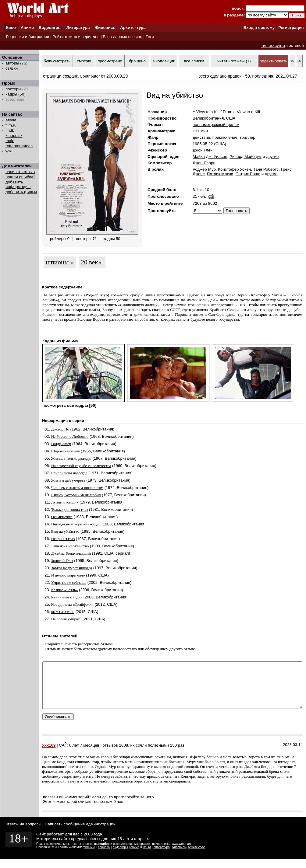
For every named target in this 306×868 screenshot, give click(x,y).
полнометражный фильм (216, 125)
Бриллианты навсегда (69, 473)
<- (293, 61)
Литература (78, 28)
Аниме (27, 28)
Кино (11, 28)
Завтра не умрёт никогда (72, 568)
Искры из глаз (63, 539)
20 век (89, 262)
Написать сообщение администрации (80, 833)
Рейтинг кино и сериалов (76, 37)
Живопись (105, 28)
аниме (135, 856)
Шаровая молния (66, 451)
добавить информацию (18, 184)
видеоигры (120, 856)
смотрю (84, 61)
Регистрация (291, 28)
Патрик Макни (220, 174)
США (231, 118)
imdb (10, 130)
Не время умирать (66, 619)
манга (147, 856)
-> (299, 61)
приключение (225, 137)
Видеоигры (50, 28)
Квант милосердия (67, 597)
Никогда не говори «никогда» (76, 524)
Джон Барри (204, 163)
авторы (12, 63)
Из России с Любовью (70, 436)
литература (161, 856)
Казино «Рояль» (65, 590)
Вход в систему (259, 28)
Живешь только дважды (71, 458)
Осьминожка (62, 517)
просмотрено (110, 61)
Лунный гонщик (65, 502)
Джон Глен (203, 150)
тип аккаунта (273, 45)
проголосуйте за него (134, 806)
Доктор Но (60, 429)
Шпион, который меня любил (76, 495)
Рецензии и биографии (27, 37)
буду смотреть (57, 61)
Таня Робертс (266, 169)
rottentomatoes (19, 146)
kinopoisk (14, 136)
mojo (10, 141)
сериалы (104, 856)
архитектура (197, 856)
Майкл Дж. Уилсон (210, 157)
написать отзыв (20, 172)
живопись (179, 856)
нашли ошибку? (20, 177)
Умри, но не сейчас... (69, 582)
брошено (137, 61)
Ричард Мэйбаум (246, 157)
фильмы (89, 856)
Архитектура (133, 28)
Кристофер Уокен (234, 169)
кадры (11, 94)
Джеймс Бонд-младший (71, 553)
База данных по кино (122, 37)
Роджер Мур (204, 169)
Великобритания (208, 118)
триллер (247, 137)
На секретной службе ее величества (81, 466)
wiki (9, 151)
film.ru (11, 125)
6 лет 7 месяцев (84, 755)
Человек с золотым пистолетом (77, 488)
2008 (124, 755)
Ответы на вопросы (23, 833)
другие (272, 157)
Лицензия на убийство (70, 546)
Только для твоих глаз (69, 509)
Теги (150, 37)
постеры (13, 89)
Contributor (90, 76)
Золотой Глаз (62, 561)
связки (12, 68)
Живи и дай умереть (68, 480)
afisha (11, 120)
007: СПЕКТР (63, 612)
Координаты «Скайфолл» (72, 604)
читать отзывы (231, 61)
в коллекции (164, 61)
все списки (194, 61)
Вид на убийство (65, 531)
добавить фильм (21, 192)
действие (201, 137)
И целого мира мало (68, 575)
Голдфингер (61, 444)
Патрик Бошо (248, 174)
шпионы (57, 262)
